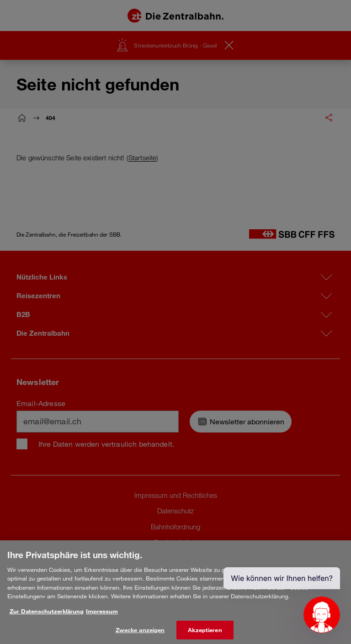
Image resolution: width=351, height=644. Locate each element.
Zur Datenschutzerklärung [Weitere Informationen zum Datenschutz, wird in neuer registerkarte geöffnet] (47, 616)
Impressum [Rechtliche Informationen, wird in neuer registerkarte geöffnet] (102, 616)
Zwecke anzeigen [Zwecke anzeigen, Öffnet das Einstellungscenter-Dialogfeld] (140, 634)
